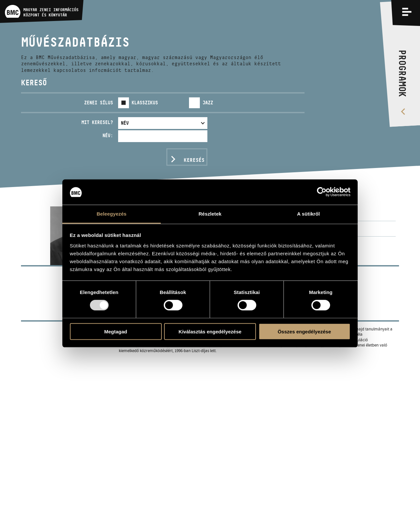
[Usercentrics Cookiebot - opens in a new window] (322, 192)
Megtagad (115, 331)
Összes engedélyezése (304, 331)
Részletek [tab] (210, 214)
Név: (108, 135)
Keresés (194, 160)
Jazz (208, 103)
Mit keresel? (97, 122)
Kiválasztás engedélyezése (210, 331)
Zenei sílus (98, 103)
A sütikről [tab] (308, 214)
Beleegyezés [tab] (111, 214)
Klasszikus (145, 103)
